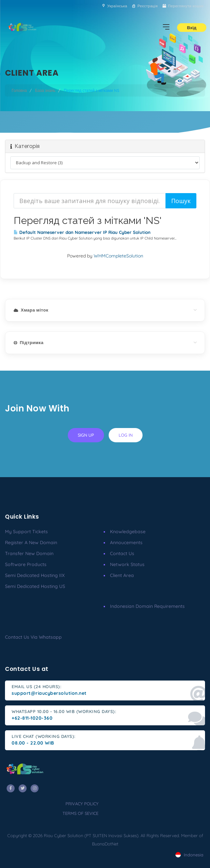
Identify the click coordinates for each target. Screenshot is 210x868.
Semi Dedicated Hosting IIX (35, 575)
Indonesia (189, 855)
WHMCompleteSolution (118, 256)
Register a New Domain (31, 542)
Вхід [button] (192, 28)
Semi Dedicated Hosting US (35, 586)
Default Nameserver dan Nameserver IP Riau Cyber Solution (82, 232)
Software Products (26, 564)
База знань (45, 90)
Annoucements (126, 542)
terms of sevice (80, 813)
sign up (86, 435)
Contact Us (122, 553)
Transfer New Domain (29, 553)
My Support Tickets (26, 532)
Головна (19, 90)
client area (122, 575)
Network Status (127, 564)
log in (126, 435)
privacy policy (82, 804)
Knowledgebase (128, 532)
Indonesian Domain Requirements (147, 606)
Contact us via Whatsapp (33, 637)
